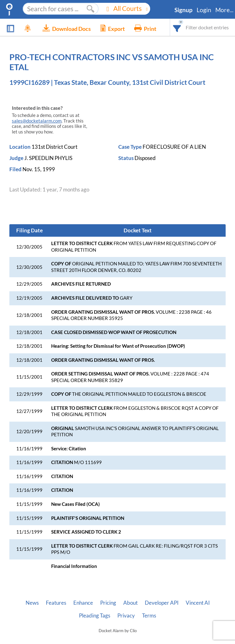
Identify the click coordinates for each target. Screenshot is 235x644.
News (32, 603)
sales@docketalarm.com (37, 121)
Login (204, 10)
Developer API (162, 603)
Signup (184, 10)
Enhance (83, 603)
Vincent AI (198, 603)
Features (56, 603)
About (130, 603)
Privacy (126, 616)
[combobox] (177, 27)
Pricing (108, 603)
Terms (149, 616)
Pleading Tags (95, 616)
